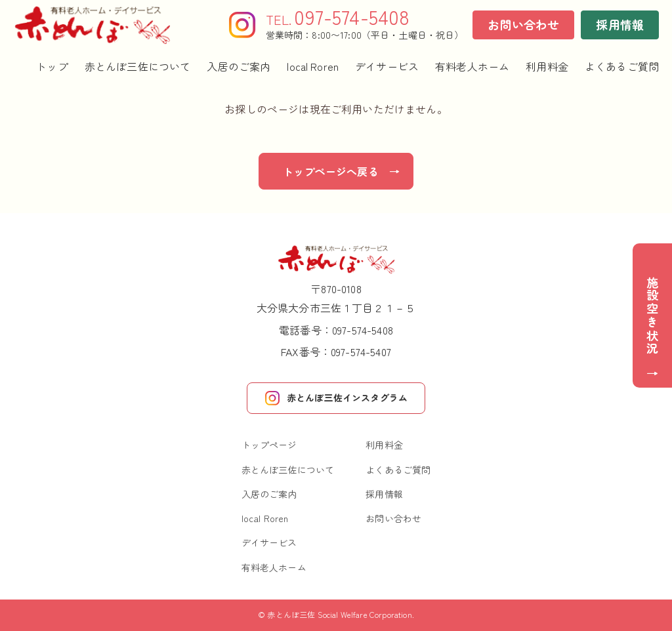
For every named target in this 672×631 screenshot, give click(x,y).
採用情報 (620, 24)
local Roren (313, 67)
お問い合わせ (523, 24)
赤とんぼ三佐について (138, 67)
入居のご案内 (239, 67)
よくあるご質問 (622, 67)
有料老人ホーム (472, 67)
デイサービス (387, 67)
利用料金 (547, 67)
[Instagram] (242, 25)
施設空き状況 (652, 316)
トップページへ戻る (330, 171)
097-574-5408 (363, 330)
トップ (52, 67)
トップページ (269, 445)
